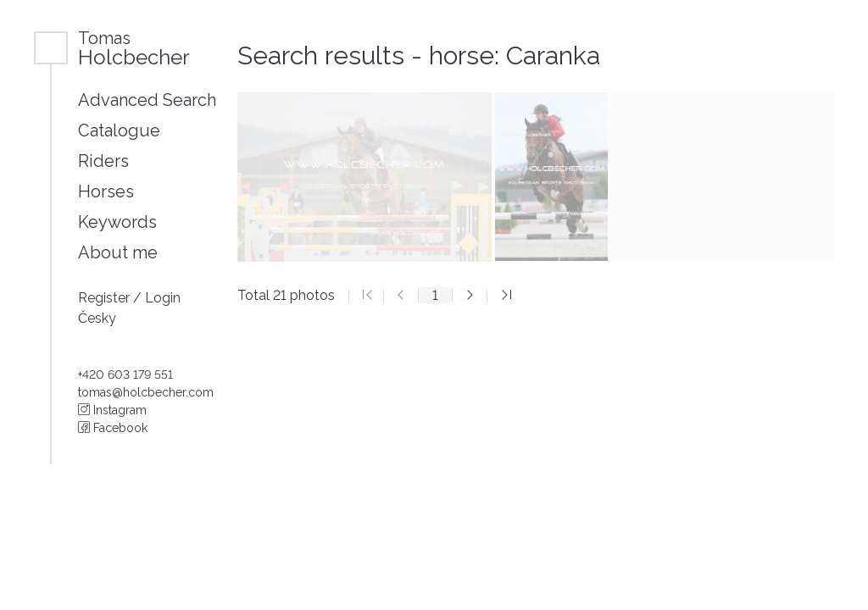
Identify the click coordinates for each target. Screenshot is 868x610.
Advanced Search (147, 100)
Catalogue (119, 130)
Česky (97, 318)
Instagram (112, 410)
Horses (106, 191)
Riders (103, 161)
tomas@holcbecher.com (146, 392)
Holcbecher (134, 48)
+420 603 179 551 (125, 374)
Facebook (113, 428)
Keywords (117, 222)
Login (163, 298)
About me (118, 252)
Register (106, 298)
